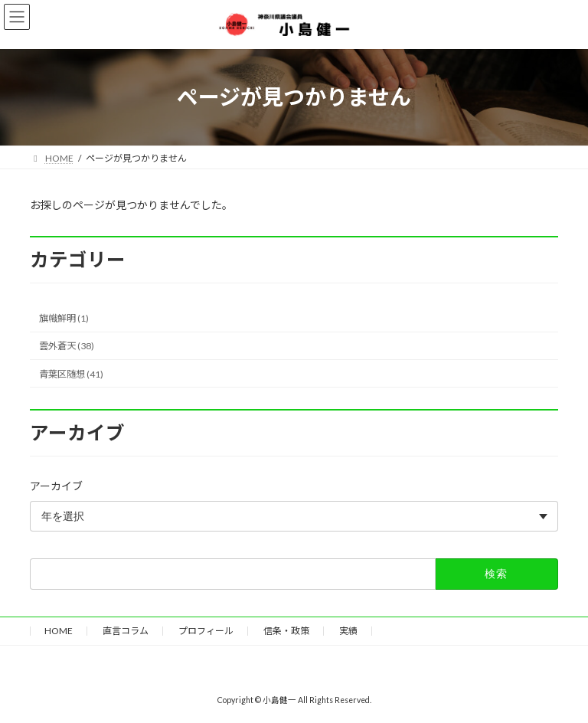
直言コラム (126, 631)
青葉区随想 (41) (71, 373)
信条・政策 (286, 631)
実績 (348, 631)
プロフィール (206, 631)
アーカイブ (56, 486)
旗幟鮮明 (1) (64, 318)
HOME (59, 631)
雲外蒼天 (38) (67, 346)
